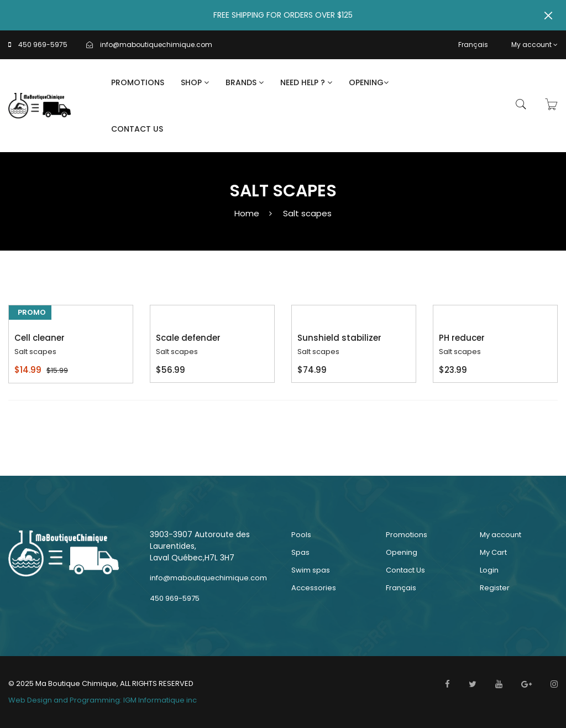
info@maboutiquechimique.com (156, 45)
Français (473, 45)
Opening (369, 82)
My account (534, 45)
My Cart (493, 552)
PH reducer (462, 338)
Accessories (314, 588)
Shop (195, 82)
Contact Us (137, 129)
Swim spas (311, 570)
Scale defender (188, 338)
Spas (300, 552)
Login (489, 570)
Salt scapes (307, 213)
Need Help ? (306, 82)
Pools (301, 535)
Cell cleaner (40, 338)
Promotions (138, 82)
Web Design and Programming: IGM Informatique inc (103, 700)
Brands (245, 82)
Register (495, 588)
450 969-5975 (43, 45)
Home (247, 213)
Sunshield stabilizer (339, 338)
